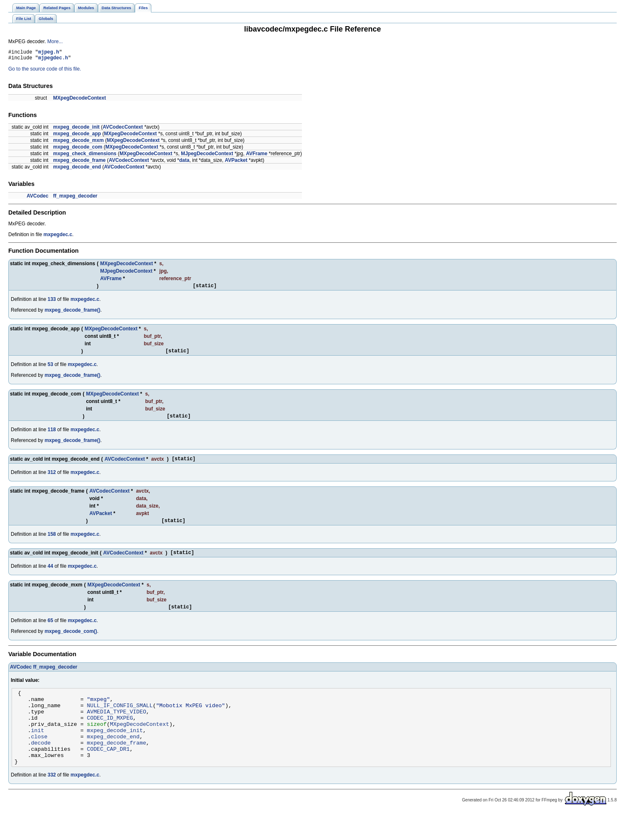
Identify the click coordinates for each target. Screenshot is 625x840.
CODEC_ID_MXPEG (110, 735)
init (38, 750)
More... (55, 42)
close (39, 757)
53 (50, 369)
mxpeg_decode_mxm (78, 143)
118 (52, 436)
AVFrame (257, 156)
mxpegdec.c (58, 237)
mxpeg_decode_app (77, 136)
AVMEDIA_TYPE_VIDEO (117, 728)
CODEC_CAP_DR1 (108, 772)
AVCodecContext (123, 129)
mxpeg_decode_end (77, 169)
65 (50, 632)
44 (50, 576)
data (184, 163)
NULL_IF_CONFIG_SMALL (120, 720)
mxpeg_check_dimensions (85, 156)
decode (41, 765)
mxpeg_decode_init (76, 129)
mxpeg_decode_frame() (72, 314)
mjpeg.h (49, 53)
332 (52, 801)
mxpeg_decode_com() (71, 642)
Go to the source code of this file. (45, 71)
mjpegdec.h (53, 60)
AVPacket (236, 163)
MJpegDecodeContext (207, 156)
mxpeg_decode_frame (79, 163)
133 (52, 303)
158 (52, 543)
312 (52, 480)
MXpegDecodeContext (79, 100)
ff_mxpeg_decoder (75, 198)
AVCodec (37, 198)
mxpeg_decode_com (78, 149)
